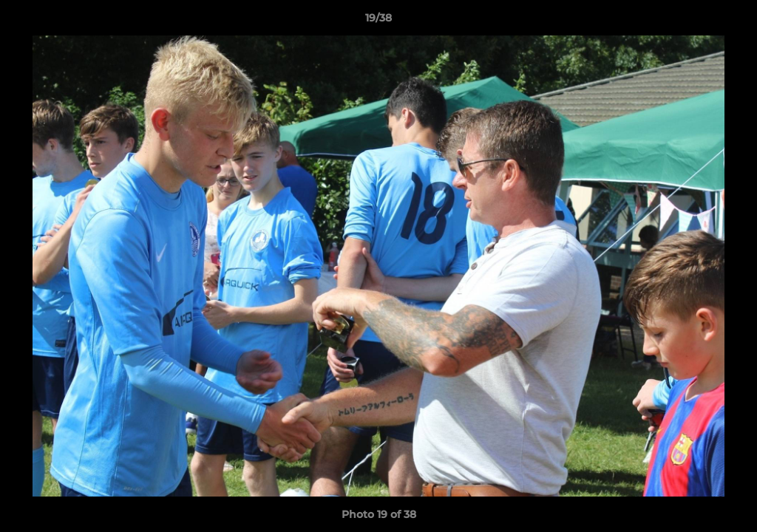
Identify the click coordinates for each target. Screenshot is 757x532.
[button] (730, 21)
